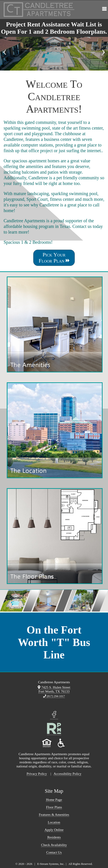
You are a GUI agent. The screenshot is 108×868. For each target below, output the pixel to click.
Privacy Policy (37, 774)
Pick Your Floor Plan (54, 258)
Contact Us (54, 852)
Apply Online (54, 830)
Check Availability (54, 845)
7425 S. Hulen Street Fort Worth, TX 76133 (54, 689)
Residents (54, 837)
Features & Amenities (54, 815)
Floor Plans (54, 807)
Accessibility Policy (67, 774)
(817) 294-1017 (54, 696)
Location (54, 822)
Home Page (54, 800)
